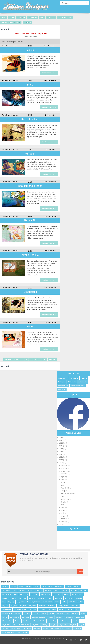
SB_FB (5, 617)
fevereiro (64, 519)
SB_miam (60, 613)
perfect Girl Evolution (76, 602)
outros (57, 602)
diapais (69, 628)
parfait (64, 602)
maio (63, 510)
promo (21, 587)
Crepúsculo (30, 292)
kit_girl (29, 587)
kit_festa (5, 587)
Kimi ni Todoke (30, 255)
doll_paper (62, 389)
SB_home (42, 609)
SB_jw (44, 613)
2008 (61, 524)
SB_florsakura (36, 602)
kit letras (84, 378)
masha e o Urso (24, 625)
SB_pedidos (27, 628)
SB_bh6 (66, 594)
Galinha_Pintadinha (39, 621)
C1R (78, 609)
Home (4, 17)
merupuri (77, 587)
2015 (61, 446)
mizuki (30, 50)
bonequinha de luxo (39, 617)
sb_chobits (36, 625)
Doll (16, 594)
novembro (65, 468)
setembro (65, 474)
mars (4, 621)
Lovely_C (45, 625)
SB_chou (5, 628)
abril (63, 513)
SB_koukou (38, 590)
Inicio (3, 42)
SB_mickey (6, 590)
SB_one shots (16, 628)
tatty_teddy (51, 606)
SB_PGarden (63, 625)
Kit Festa (21, 17)
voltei (30, 326)
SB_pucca (33, 606)
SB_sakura (26, 617)
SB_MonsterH (7, 594)
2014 (61, 449)
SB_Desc (27, 613)
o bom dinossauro (8, 632)
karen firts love (77, 594)
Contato (27, 22)
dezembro (65, 466)
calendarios (74, 378)
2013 (61, 451)
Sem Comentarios (50, 46)
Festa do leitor (65, 17)
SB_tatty (49, 598)
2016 (61, 443)
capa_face (62, 382)
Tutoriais (51, 17)
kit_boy (68, 587)
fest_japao (78, 598)
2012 (61, 454)
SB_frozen (33, 609)
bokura (45, 628)
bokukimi (42, 606)
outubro (64, 471)
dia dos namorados (57, 628)
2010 (61, 460)
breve (14, 590)
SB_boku (73, 625)
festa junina (69, 617)
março (64, 516)
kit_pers (62, 609)
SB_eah (36, 587)
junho (63, 508)
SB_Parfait (34, 594)
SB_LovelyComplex (20, 609)
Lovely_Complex (63, 606)
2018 (61, 437)
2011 (61, 457)
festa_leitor (80, 617)
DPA (4, 602)
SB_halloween (14, 617)
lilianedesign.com (30, 36)
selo (68, 613)
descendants (48, 602)
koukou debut (45, 594)
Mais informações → (49, 73)
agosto (64, 477)
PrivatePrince (7, 609)
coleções (59, 617)
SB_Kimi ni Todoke (25, 590)
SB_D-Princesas (47, 587)
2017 (61, 440)
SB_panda (20, 602)
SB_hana (32, 598)
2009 (61, 463)
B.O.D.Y (5, 598)
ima (14, 625)
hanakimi (48, 590)
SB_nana (41, 598)
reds (10, 621)
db (28, 602)
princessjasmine (23, 632)
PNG (42, 17)
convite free (83, 382)
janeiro (64, 522)
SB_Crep (11, 602)
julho (63, 479)
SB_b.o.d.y (57, 594)
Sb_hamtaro (6, 625)
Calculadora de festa (11, 22)
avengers (37, 628)
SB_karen (83, 590)
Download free (63, 386)
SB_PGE (5, 606)
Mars (30, 85)
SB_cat (81, 625)
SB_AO (53, 625)
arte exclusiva (63, 378)
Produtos (33, 17)
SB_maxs (23, 606)
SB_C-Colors (24, 594)
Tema (12, 17)
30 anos (17, 621)
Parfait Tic (30, 220)
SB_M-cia (23, 598)
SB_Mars (36, 613)
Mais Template (63, 638)
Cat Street (26, 621)
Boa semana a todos (30, 186)
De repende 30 (7, 613)
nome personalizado (78, 386)
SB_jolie (14, 587)
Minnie (83, 613)
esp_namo (68, 598)
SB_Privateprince (65, 621)
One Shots (75, 606)
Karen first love (30, 119)
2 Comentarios (50, 115)
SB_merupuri (64, 590)
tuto (55, 590)
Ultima (52, 359)
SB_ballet (14, 606)
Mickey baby (52, 621)
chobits (51, 617)
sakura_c (70, 609)
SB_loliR (52, 613)
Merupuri (30, 154)
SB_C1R (18, 613)
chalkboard (72, 382)
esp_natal (74, 590)
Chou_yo (75, 613)
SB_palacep (52, 609)
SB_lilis (75, 621)
